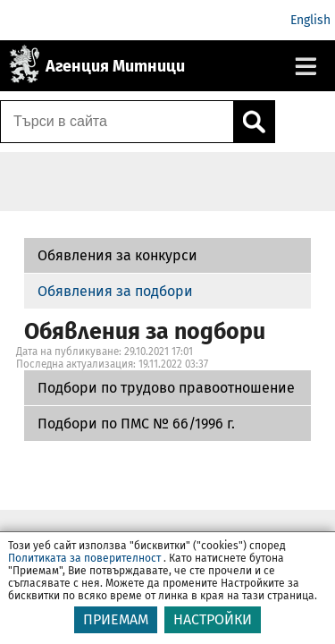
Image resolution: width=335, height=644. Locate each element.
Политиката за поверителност (84, 569)
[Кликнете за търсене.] (254, 122)
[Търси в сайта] (117, 122)
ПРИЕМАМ (116, 630)
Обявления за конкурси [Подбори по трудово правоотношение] (117, 255)
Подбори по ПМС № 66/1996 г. (136, 424)
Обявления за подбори (115, 291)
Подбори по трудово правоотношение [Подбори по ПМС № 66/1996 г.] (166, 388)
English (310, 20)
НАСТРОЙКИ (213, 630)
